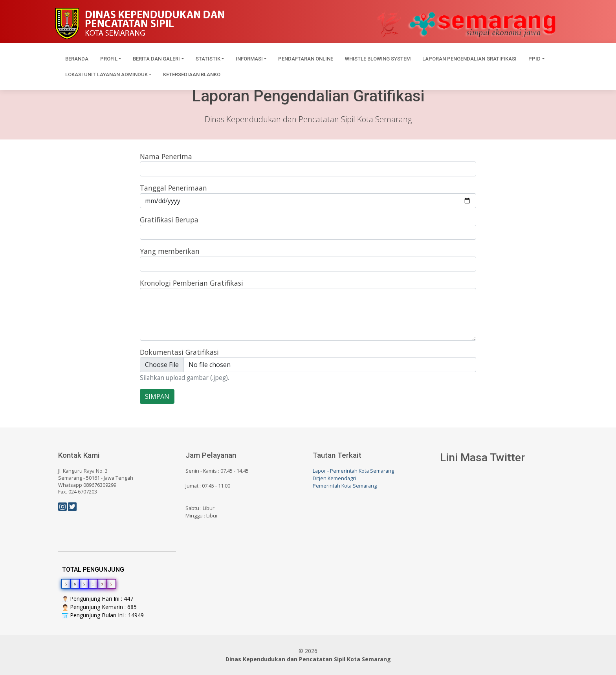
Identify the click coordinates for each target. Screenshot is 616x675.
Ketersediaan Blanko (192, 74)
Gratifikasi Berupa (169, 220)
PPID (534, 59)
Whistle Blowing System (378, 59)
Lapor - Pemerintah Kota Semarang (353, 471)
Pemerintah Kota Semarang (345, 486)
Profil (109, 59)
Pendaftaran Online (306, 59)
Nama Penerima (166, 156)
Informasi (249, 59)
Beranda (77, 59)
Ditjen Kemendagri (334, 478)
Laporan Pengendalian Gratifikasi (469, 59)
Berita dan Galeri (156, 59)
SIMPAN (157, 396)
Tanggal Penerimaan (173, 188)
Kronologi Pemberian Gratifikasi (192, 283)
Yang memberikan (170, 251)
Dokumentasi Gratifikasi (179, 352)
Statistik (208, 59)
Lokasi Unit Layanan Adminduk (106, 74)
